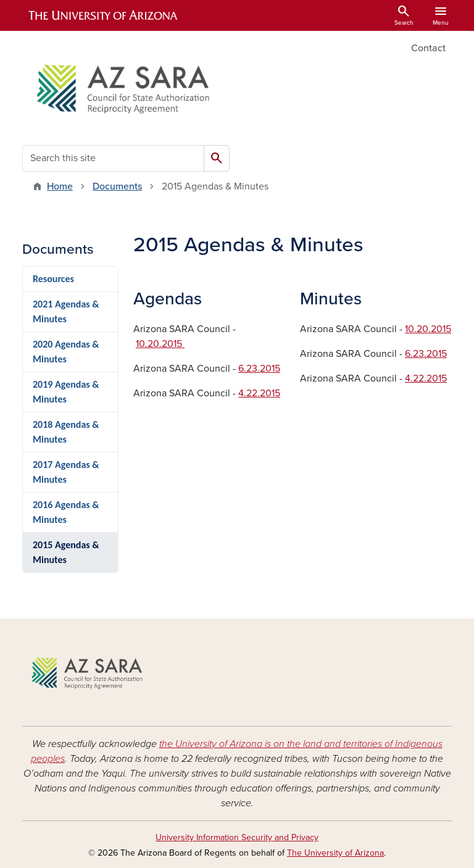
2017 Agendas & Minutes (66, 472)
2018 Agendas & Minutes (66, 432)
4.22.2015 (259, 393)
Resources (53, 279)
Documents (117, 186)
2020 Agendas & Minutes (66, 352)
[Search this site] (113, 158)
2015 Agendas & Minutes (66, 552)
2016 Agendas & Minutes (66, 512)
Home (60, 186)
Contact (428, 48)
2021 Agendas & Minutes (66, 311)
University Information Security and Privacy (237, 837)
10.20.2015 (160, 344)
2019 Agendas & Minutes (66, 392)
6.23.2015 (259, 369)
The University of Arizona (335, 853)
